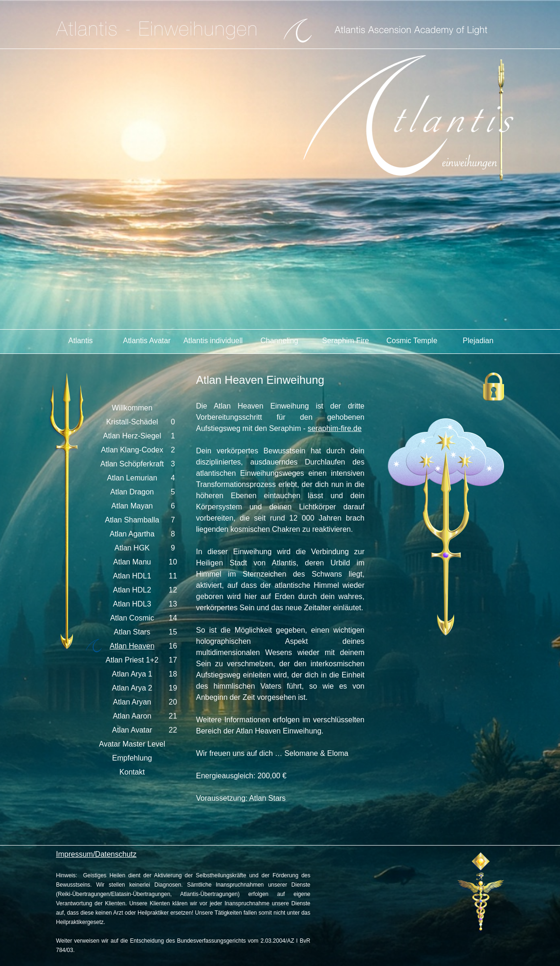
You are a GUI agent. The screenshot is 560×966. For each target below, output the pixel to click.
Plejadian (478, 341)
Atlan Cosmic (132, 618)
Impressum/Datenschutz (96, 854)
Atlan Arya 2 (132, 688)
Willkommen (132, 408)
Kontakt (132, 772)
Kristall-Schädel (132, 422)
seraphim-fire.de (335, 428)
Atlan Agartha (132, 534)
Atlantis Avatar (147, 341)
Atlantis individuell (213, 341)
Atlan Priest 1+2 (132, 660)
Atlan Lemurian (132, 478)
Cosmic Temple (412, 341)
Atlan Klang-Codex (132, 450)
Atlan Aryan (132, 702)
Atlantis (80, 341)
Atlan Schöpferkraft (132, 464)
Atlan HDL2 (132, 590)
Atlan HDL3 (132, 604)
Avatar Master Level (132, 744)
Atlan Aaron (132, 716)
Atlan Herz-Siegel (132, 436)
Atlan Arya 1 (132, 674)
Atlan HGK (132, 548)
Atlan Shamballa (132, 520)
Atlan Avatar (132, 730)
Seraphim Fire (345, 341)
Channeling (279, 341)
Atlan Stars (132, 632)
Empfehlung (132, 758)
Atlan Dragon (132, 492)
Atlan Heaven (132, 646)
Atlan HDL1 (132, 576)
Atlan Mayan (132, 506)
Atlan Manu (132, 562)
